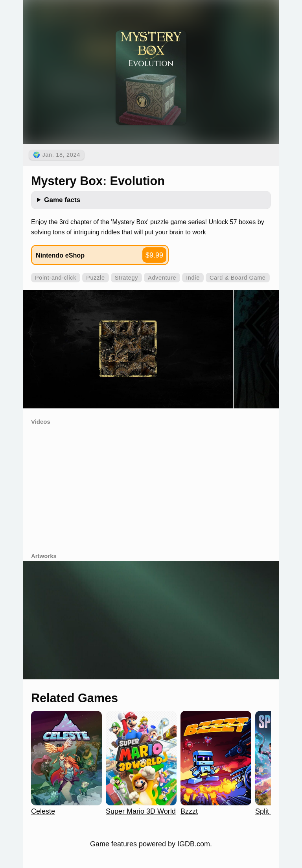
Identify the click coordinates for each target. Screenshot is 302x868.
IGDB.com (194, 844)
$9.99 (154, 255)
